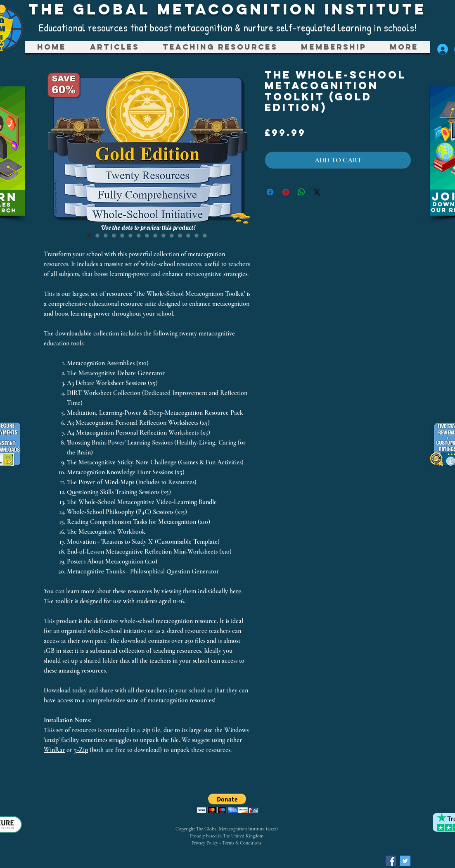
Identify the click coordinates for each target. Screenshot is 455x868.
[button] (220, 47)
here (235, 591)
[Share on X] (317, 192)
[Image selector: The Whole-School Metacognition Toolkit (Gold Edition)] (89, 235)
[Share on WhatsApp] (301, 192)
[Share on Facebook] (270, 192)
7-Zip (81, 750)
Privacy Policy (205, 843)
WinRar (54, 750)
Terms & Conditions (242, 843)
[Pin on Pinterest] (286, 192)
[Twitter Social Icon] (405, 861)
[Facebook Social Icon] (391, 861)
